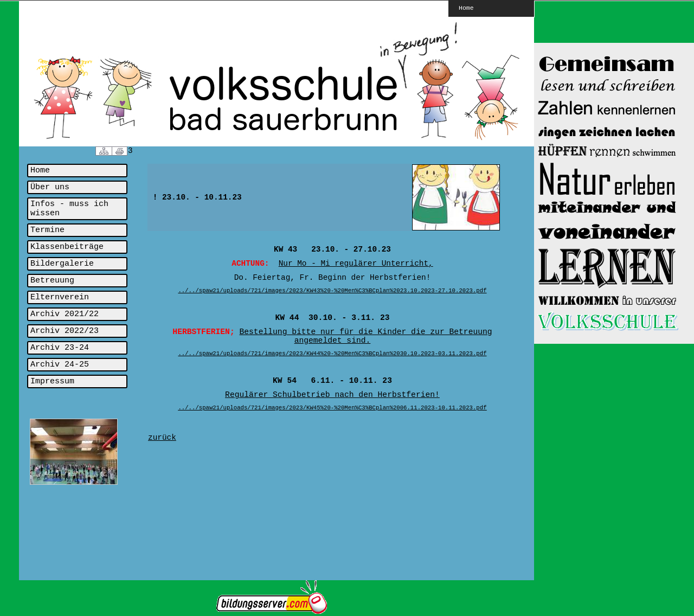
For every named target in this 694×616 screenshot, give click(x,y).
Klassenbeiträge (67, 247)
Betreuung (52, 281)
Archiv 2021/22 (65, 314)
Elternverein (60, 297)
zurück (162, 438)
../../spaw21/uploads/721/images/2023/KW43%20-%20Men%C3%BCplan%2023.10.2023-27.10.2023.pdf (332, 291)
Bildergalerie (62, 264)
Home (466, 8)
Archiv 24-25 (60, 365)
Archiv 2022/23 (65, 331)
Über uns (50, 187)
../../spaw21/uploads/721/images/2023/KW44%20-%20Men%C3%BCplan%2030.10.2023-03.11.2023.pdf (332, 354)
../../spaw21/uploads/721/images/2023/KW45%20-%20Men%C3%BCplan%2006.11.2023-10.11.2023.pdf (332, 408)
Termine (47, 230)
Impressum (52, 381)
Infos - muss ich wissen (69, 209)
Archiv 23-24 (60, 348)
